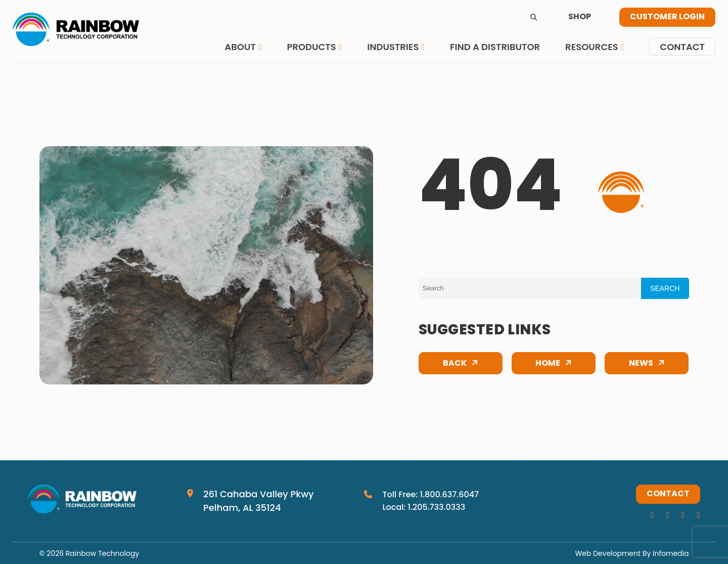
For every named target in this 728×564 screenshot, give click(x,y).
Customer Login (667, 17)
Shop (580, 17)
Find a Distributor (495, 47)
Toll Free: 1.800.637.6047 (430, 494)
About (240, 47)
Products (311, 47)
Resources (592, 47)
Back (455, 364)
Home (548, 364)
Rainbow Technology (102, 553)
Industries (393, 47)
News (641, 364)
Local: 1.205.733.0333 (424, 507)
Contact (682, 47)
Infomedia (671, 553)
